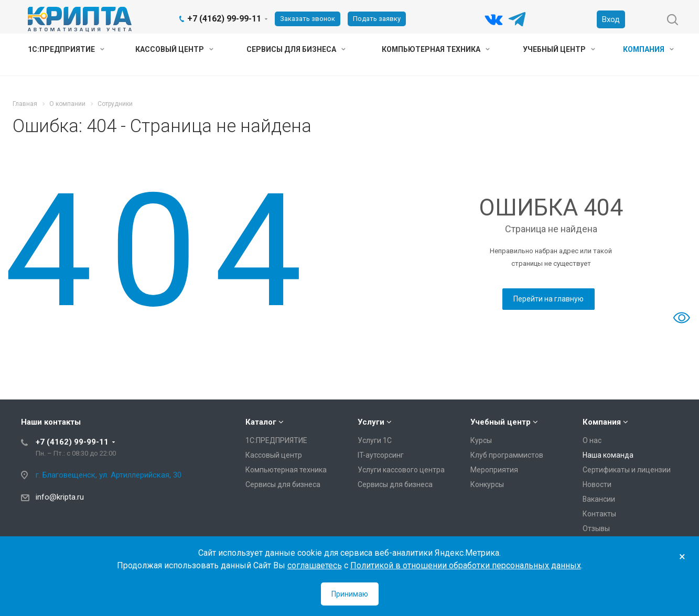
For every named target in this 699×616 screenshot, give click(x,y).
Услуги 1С (375, 440)
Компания (648, 49)
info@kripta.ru (60, 497)
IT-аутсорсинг (381, 455)
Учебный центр (559, 49)
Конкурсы (487, 484)
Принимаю (350, 594)
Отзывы (596, 528)
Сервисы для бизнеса (296, 49)
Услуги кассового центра (401, 470)
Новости (597, 484)
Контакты (599, 514)
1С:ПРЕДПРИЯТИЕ (66, 49)
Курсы (481, 440)
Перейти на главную (549, 299)
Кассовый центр (174, 49)
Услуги (371, 422)
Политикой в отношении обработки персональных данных (466, 565)
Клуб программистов (507, 455)
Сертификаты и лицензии (627, 470)
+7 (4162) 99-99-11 (224, 19)
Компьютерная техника (436, 49)
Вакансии (599, 499)
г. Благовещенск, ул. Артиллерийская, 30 (109, 475)
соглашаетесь (315, 565)
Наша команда (608, 455)
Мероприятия (494, 470)
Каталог (261, 422)
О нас (592, 440)
